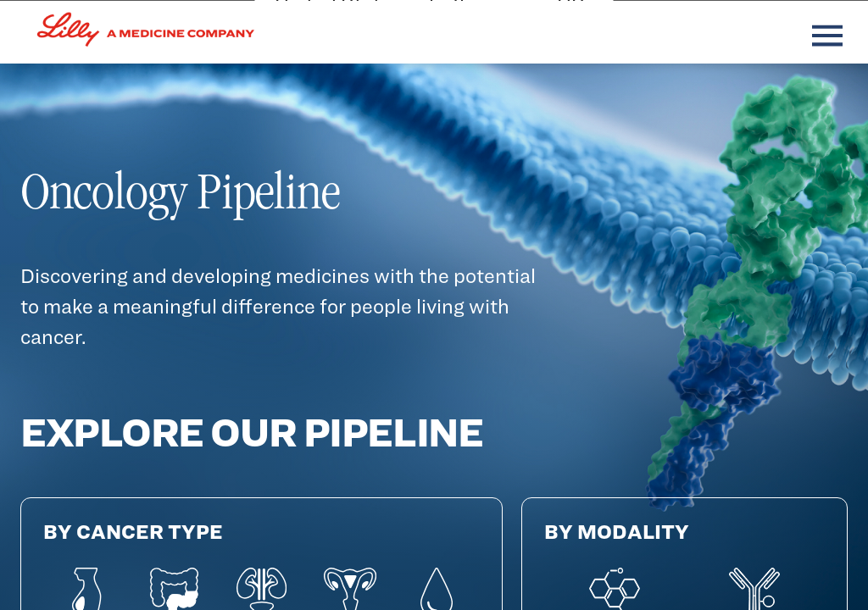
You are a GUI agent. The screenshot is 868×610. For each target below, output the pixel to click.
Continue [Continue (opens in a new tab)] (328, 539)
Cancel (441, 539)
